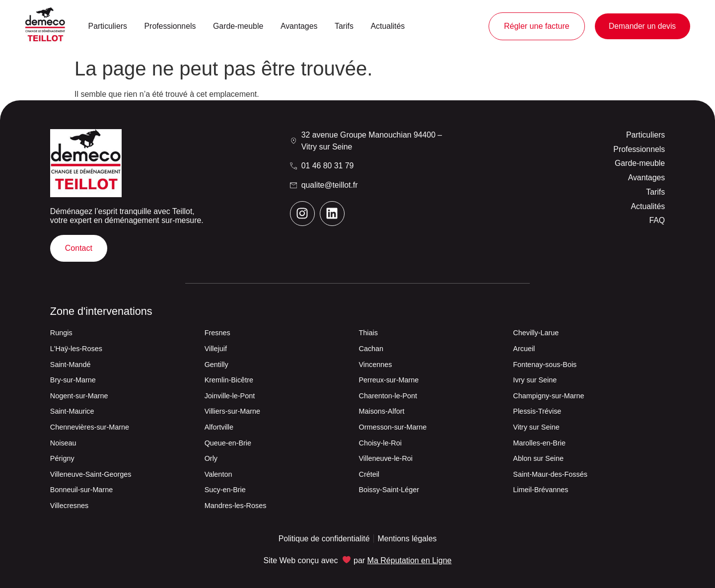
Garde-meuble (238, 26)
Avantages (299, 26)
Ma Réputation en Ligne (410, 560)
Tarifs (344, 26)
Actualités (388, 26)
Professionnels (170, 26)
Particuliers (108, 26)
